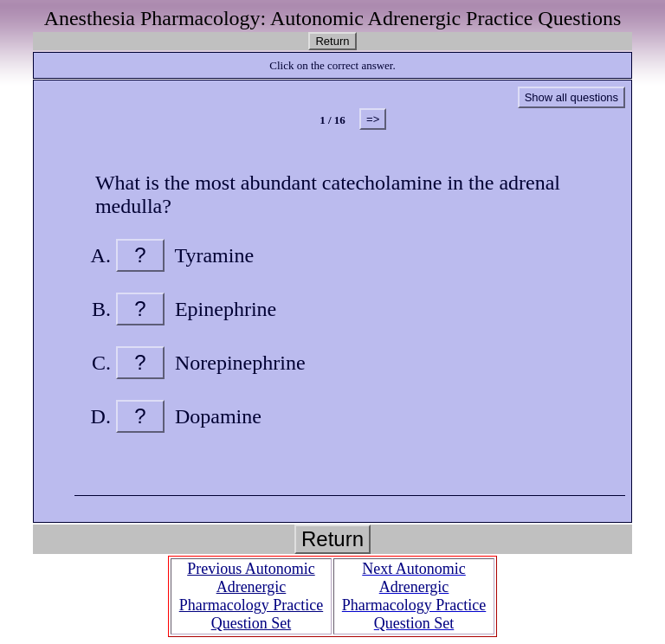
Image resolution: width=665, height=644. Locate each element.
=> (373, 119)
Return (332, 41)
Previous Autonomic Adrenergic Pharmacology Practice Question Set (251, 596)
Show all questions (571, 97)
